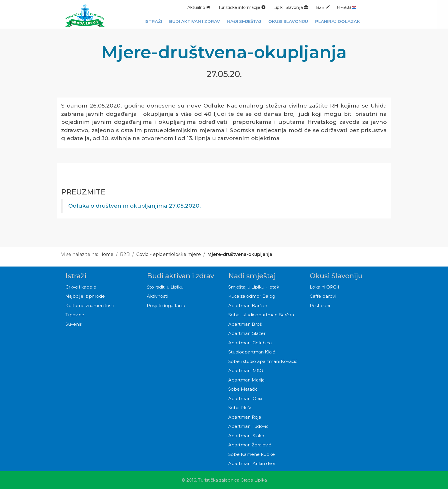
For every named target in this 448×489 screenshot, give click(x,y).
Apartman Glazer (247, 333)
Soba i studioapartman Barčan (261, 315)
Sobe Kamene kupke (252, 454)
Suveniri (74, 324)
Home (106, 254)
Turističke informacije (242, 7)
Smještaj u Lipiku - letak (254, 287)
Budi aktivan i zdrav (180, 276)
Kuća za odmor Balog (252, 296)
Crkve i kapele (81, 287)
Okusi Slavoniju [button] (288, 21)
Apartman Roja (245, 417)
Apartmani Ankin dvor (252, 463)
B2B (323, 7)
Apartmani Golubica (250, 343)
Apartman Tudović (248, 426)
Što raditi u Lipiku (165, 287)
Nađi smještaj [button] (244, 21)
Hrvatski (347, 7)
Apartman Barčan (248, 306)
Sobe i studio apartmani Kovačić (263, 361)
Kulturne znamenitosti (90, 306)
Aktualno (199, 7)
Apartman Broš (245, 324)
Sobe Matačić (243, 389)
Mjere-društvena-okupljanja (240, 254)
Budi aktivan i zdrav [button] (195, 21)
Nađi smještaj (252, 276)
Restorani (320, 306)
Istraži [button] (153, 21)
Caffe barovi (323, 296)
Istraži (76, 276)
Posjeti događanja (166, 306)
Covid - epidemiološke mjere (169, 254)
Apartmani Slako (246, 436)
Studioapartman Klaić (252, 352)
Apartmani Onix (245, 398)
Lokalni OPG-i (324, 287)
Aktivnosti (157, 296)
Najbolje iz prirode (85, 296)
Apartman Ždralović (250, 445)
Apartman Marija (246, 380)
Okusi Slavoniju (336, 276)
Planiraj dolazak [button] (338, 21)
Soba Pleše (240, 408)
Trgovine (75, 315)
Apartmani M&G (246, 370)
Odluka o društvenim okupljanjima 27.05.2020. (135, 206)
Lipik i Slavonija (291, 7)
